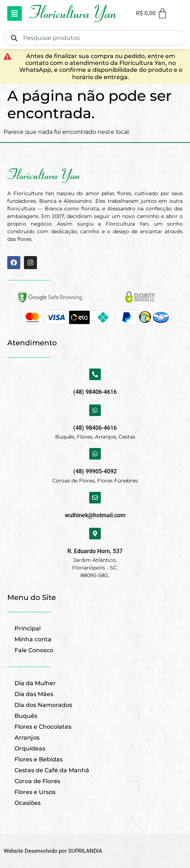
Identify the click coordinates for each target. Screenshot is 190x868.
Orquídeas (30, 748)
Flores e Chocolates (43, 727)
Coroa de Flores (37, 781)
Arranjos (27, 738)
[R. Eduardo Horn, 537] (95, 534)
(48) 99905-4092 (95, 471)
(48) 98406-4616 (95, 392)
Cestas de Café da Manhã (52, 770)
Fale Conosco (34, 650)
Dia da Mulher (35, 683)
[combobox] (95, 38)
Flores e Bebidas (39, 759)
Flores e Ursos (35, 792)
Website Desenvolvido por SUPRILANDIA (53, 851)
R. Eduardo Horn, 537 (95, 551)
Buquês (26, 716)
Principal (28, 628)
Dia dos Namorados (43, 705)
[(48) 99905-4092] (95, 454)
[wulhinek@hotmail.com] (95, 498)
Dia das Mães (34, 694)
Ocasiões (28, 803)
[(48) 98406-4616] (95, 374)
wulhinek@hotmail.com (95, 515)
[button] (15, 13)
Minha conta (33, 639)
